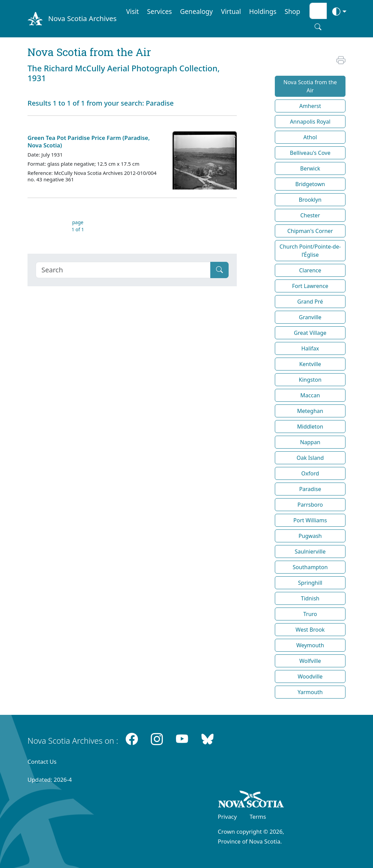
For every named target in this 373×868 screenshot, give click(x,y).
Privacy (227, 817)
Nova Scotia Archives (82, 18)
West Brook (310, 630)
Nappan (310, 442)
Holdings (263, 11)
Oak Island (310, 458)
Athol (310, 137)
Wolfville (310, 661)
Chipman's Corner (310, 231)
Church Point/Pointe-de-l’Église (310, 251)
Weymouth (310, 645)
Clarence (310, 270)
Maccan (310, 395)
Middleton (310, 427)
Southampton (310, 567)
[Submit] (219, 270)
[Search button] (318, 27)
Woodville (310, 676)
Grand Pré (310, 302)
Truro (310, 614)
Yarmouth (310, 692)
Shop (292, 11)
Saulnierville (310, 551)
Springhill (310, 583)
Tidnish (310, 598)
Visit (132, 11)
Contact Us (42, 762)
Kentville (310, 364)
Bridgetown (310, 184)
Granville (310, 317)
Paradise (310, 489)
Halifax (310, 348)
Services (159, 11)
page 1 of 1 (78, 226)
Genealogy (196, 11)
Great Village (310, 333)
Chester (310, 215)
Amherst (310, 106)
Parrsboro (310, 505)
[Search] (123, 270)
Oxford (310, 473)
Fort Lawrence (310, 286)
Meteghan (310, 411)
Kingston (310, 380)
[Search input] (318, 11)
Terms (258, 817)
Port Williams (310, 520)
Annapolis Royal (310, 122)
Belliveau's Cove (310, 153)
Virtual (231, 11)
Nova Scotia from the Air (310, 86)
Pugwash (310, 536)
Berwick (310, 168)
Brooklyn (310, 200)
